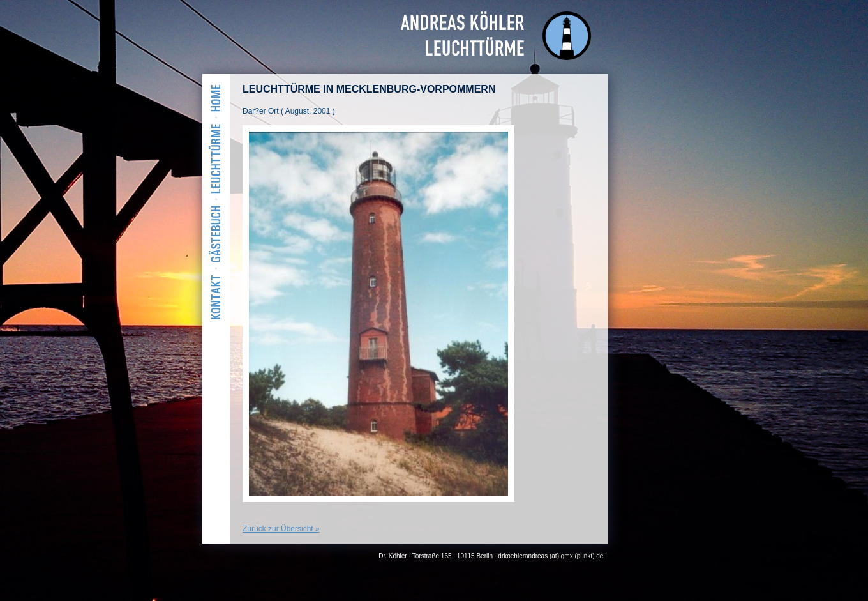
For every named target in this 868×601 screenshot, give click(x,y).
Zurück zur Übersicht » (281, 529)
